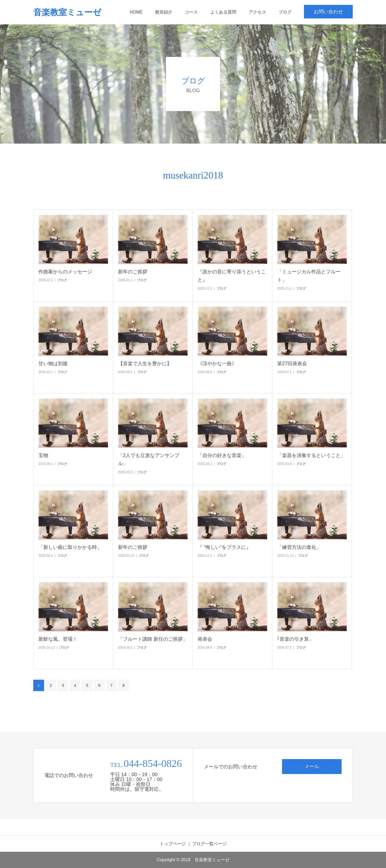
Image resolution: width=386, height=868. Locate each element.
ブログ (285, 12)
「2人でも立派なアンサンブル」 (149, 460)
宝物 (43, 455)
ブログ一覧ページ (209, 844)
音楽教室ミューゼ (67, 12)
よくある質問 (223, 12)
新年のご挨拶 (133, 272)
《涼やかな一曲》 (217, 364)
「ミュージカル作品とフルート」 (309, 276)
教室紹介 (164, 12)
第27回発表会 (292, 364)
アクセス (257, 12)
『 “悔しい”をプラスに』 (224, 547)
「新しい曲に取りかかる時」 (70, 547)
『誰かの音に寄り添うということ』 (232, 276)
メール (312, 766)
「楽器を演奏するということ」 (311, 455)
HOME (136, 12)
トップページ (173, 844)
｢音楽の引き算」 (295, 639)
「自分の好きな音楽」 (222, 455)
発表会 (205, 639)
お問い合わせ (328, 12)
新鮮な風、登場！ (58, 639)
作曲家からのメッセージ (65, 272)
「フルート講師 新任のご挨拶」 (153, 639)
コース (191, 12)
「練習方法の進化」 (299, 547)
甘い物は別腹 (53, 364)
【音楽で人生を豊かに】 (145, 364)
